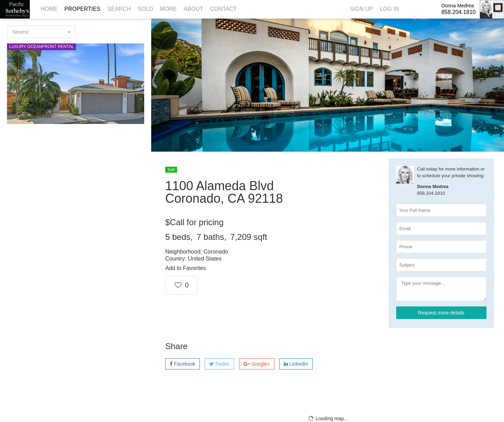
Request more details (441, 313)
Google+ (257, 364)
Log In (390, 9)
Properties (82, 9)
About (193, 9)
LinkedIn (296, 364)
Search (119, 9)
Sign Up (362, 9)
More (168, 9)
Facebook (183, 364)
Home (49, 9)
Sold (146, 9)
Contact (223, 9)
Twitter (219, 364)
